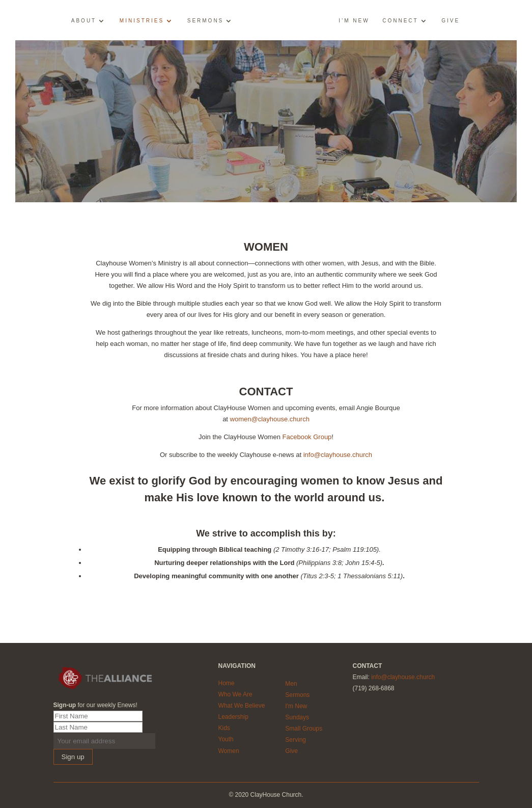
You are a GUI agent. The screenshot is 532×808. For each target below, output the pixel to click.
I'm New (296, 706)
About (84, 21)
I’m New (354, 21)
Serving (296, 740)
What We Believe (241, 706)
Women (228, 751)
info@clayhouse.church (338, 455)
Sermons (206, 21)
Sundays (297, 717)
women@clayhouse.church (270, 419)
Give (451, 21)
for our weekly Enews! (95, 705)
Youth (226, 739)
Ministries (142, 21)
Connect (400, 21)
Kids (224, 728)
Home (226, 683)
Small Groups (304, 729)
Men (291, 684)
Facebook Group (307, 437)
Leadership (233, 717)
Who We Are (235, 694)
